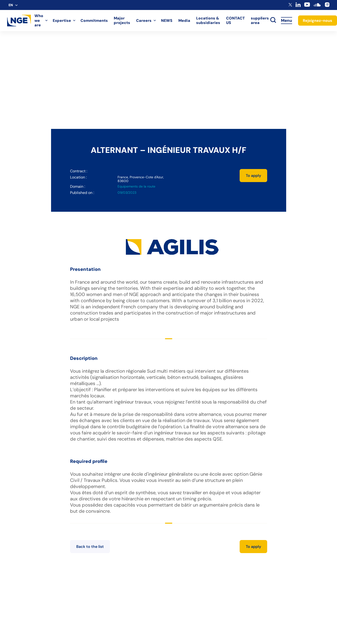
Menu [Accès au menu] (287, 20)
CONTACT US (235, 20)
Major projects (122, 20)
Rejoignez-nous (318, 21)
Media (184, 21)
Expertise (62, 21)
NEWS (167, 21)
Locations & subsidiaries (208, 20)
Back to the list (90, 547)
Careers (144, 21)
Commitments (94, 21)
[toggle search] (273, 20)
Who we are (39, 20)
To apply (253, 176)
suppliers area (260, 20)
